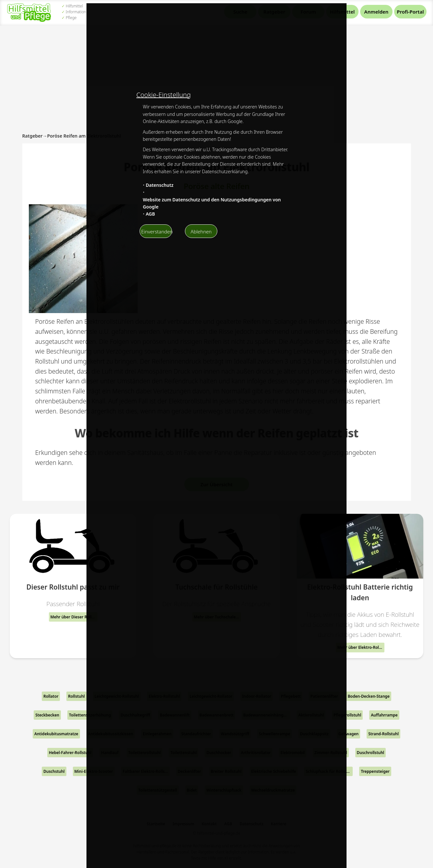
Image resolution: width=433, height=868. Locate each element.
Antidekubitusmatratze (56, 734)
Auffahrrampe (384, 715)
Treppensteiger (375, 771)
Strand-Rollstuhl (383, 734)
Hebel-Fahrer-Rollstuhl (70, 753)
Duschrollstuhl (371, 753)
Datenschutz (160, 185)
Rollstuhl (76, 696)
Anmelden (376, 12)
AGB (150, 214)
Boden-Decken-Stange (369, 696)
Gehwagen (349, 734)
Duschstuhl (54, 771)
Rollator (51, 696)
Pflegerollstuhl (348, 715)
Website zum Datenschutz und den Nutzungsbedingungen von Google (212, 203)
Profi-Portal (410, 12)
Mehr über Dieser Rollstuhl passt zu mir (74, 617)
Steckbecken (47, 715)
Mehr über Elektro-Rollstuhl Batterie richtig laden (361, 647)
